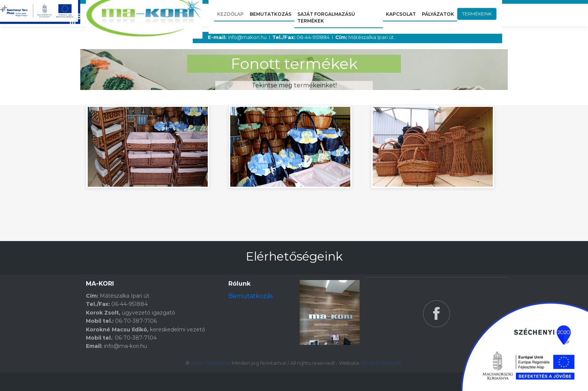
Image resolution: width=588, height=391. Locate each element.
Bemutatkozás (250, 296)
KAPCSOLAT (401, 14)
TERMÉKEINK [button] (477, 14)
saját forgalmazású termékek (326, 17)
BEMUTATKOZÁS (271, 14)
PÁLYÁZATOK (438, 14)
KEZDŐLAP (230, 14)
